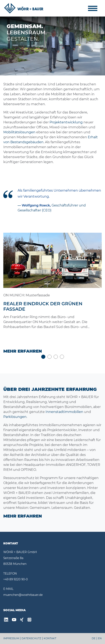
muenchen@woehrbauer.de (23, 595)
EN (100, 638)
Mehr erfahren (23, 351)
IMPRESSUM (11, 638)
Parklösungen (15, 417)
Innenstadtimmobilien (64, 412)
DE (94, 638)
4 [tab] (62, 357)
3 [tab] (56, 357)
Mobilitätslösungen (19, 132)
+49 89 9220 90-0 (16, 579)
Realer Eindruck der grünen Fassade (43, 306)
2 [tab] (49, 357)
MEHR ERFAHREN (23, 516)
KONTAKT (50, 638)
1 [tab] (43, 357)
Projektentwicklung (66, 122)
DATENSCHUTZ (31, 638)
